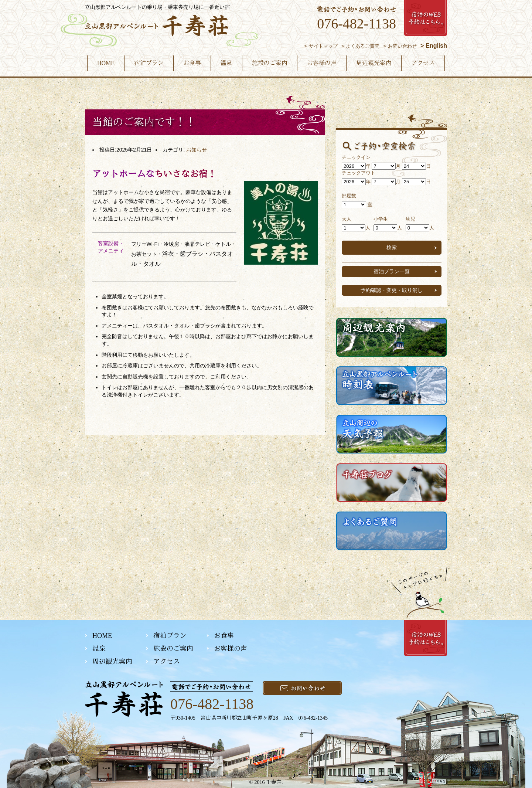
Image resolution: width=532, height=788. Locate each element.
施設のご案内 (270, 63)
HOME (106, 63)
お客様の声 (322, 63)
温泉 (226, 63)
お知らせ (197, 150)
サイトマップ (323, 46)
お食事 (192, 63)
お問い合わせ (402, 46)
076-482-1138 (357, 24)
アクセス (423, 63)
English (436, 46)
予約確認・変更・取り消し (392, 290)
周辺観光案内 (374, 63)
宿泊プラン (149, 63)
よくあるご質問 (363, 46)
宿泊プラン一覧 (392, 271)
